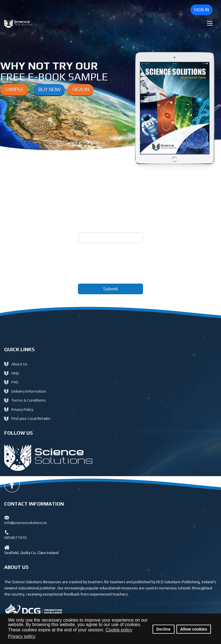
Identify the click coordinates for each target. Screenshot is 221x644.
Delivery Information (29, 391)
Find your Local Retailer (31, 418)
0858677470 (15, 538)
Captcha (89, 251)
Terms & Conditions (28, 400)
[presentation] (121, 268)
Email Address (95, 226)
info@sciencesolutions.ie (26, 523)
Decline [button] (163, 629)
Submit (110, 289)
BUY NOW (49, 90)
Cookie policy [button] (119, 630)
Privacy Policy (22, 409)
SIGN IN (202, 10)
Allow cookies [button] (194, 629)
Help (15, 373)
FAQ (15, 382)
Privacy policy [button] (22, 636)
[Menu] (210, 23)
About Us (19, 364)
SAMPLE (14, 90)
